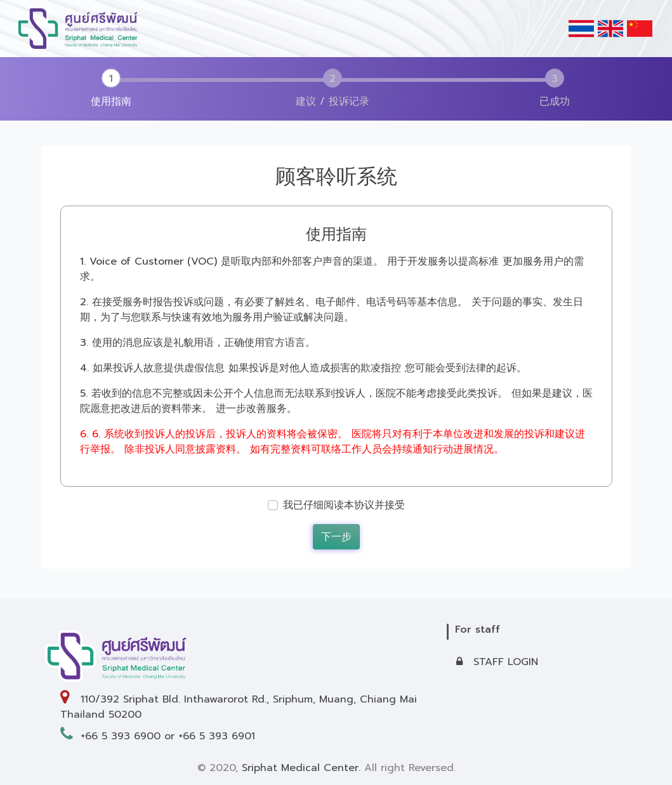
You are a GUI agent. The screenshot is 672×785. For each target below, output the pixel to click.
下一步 (336, 537)
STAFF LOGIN (497, 662)
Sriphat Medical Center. (301, 768)
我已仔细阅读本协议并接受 (344, 505)
